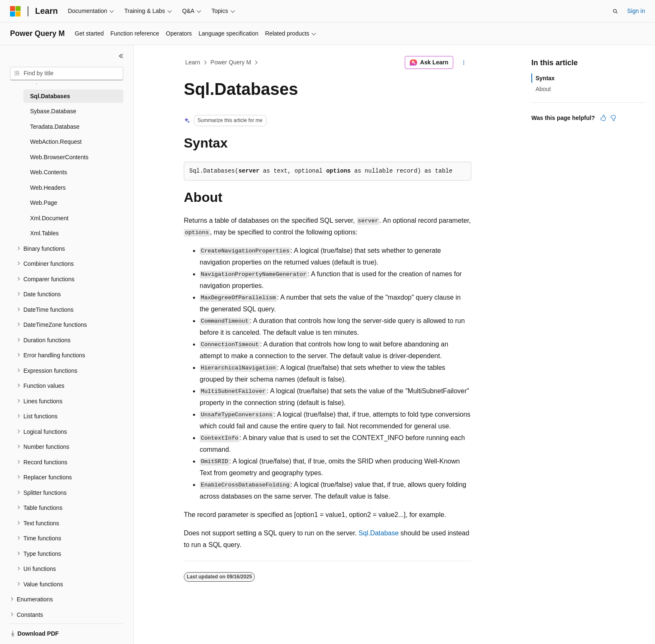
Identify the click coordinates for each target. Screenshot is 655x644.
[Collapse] (121, 56)
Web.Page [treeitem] (44, 203)
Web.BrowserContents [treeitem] (59, 157)
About (543, 89)
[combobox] (67, 74)
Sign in (636, 11)
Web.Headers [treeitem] (48, 188)
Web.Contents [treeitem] (48, 172)
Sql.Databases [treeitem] (50, 96)
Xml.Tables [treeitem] (44, 233)
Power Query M (231, 62)
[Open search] (615, 11)
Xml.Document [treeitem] (49, 218)
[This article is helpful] (603, 118)
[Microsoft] (15, 11)
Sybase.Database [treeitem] (53, 111)
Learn (193, 62)
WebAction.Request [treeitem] (56, 142)
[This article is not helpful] (613, 118)
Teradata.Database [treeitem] (55, 127)
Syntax (545, 78)
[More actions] (464, 63)
